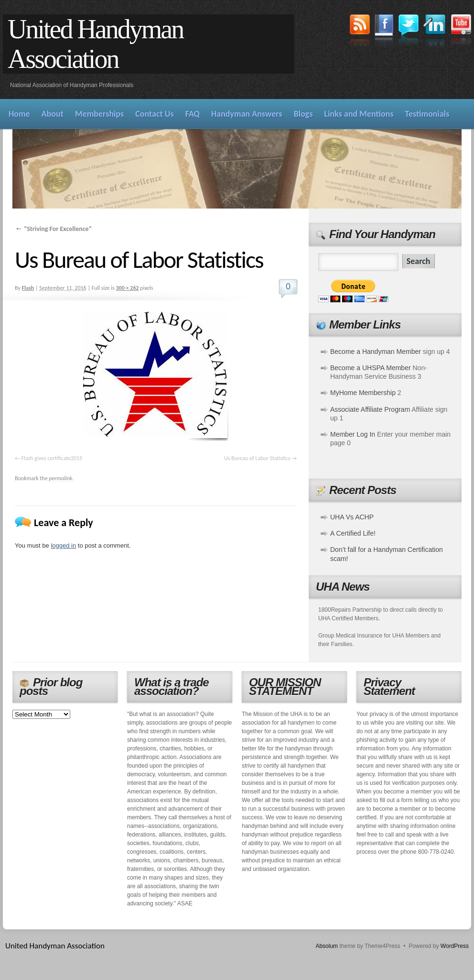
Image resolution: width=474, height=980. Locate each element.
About (53, 114)
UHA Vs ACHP (352, 517)
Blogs (303, 114)
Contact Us (154, 114)
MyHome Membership (363, 393)
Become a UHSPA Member (371, 368)
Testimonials (427, 114)
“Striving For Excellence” (53, 229)
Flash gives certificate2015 (52, 458)
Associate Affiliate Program (370, 409)
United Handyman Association (95, 44)
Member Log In (353, 434)
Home (19, 114)
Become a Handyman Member (376, 352)
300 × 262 (127, 288)
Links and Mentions (359, 114)
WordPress (455, 946)
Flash (28, 288)
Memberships (99, 114)
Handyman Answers (247, 114)
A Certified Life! (353, 533)
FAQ (193, 114)
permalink (60, 478)
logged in (63, 545)
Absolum (327, 946)
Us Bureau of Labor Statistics (257, 458)
